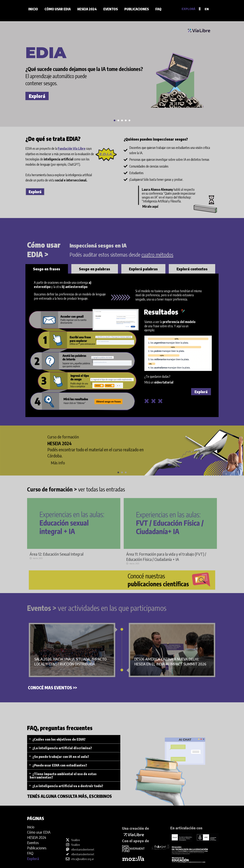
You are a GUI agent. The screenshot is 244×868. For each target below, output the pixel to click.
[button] (115, 120)
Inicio (33, 9)
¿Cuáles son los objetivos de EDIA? (59, 739)
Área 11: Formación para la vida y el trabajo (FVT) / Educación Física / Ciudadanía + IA (166, 557)
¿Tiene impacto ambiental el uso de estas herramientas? (63, 775)
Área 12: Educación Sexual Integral (57, 554)
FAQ (158, 9)
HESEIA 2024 (87, 9)
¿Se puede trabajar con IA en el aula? (61, 756)
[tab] (47, 269)
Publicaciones (137, 9)
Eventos (111, 9)
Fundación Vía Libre (72, 148)
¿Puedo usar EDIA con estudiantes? (60, 765)
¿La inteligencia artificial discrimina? (62, 748)
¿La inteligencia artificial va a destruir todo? (68, 786)
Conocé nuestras (158, 580)
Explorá (37, 96)
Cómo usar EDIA (58, 9)
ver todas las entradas (76, 489)
